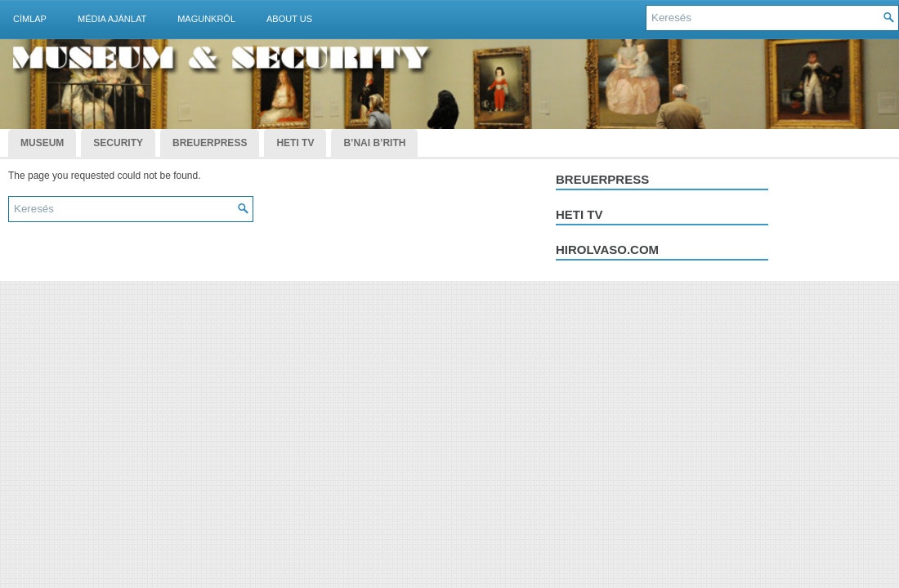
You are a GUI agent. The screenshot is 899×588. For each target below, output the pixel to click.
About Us (289, 19)
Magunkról (206, 19)
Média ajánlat (112, 19)
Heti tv (579, 214)
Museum (42, 143)
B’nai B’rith (374, 143)
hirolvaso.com (607, 249)
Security (118, 143)
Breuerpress (602, 179)
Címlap (30, 19)
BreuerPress (210, 143)
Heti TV (295, 143)
